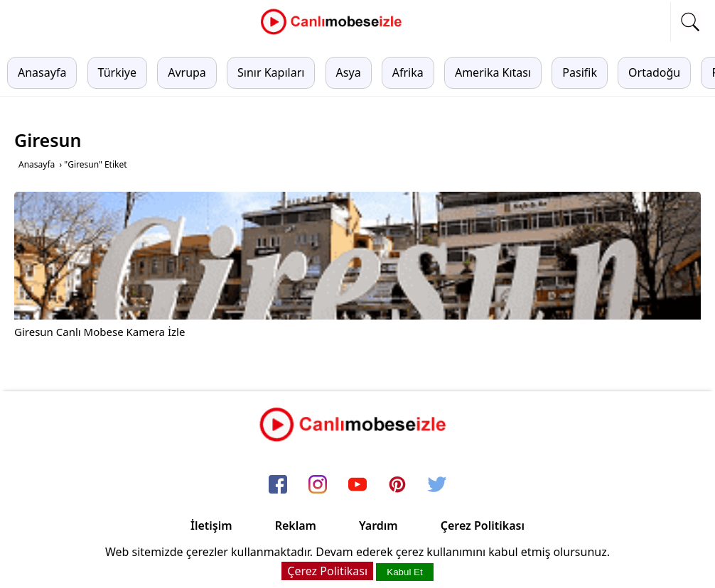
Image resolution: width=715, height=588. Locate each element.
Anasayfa (42, 72)
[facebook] (278, 485)
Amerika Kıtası (493, 72)
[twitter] (437, 485)
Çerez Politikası (483, 526)
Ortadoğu (654, 72)
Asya (349, 72)
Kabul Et (404, 572)
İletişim (211, 526)
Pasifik (580, 72)
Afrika (408, 72)
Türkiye (117, 72)
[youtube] (357, 485)
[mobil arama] (690, 22)
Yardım (378, 526)
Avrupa (187, 72)
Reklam (296, 526)
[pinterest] (397, 485)
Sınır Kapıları (271, 72)
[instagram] (318, 485)
